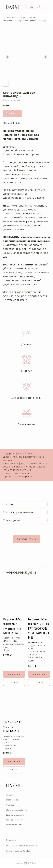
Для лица (33, 18)
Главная (6, 18)
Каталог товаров (19, 18)
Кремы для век (9, 21)
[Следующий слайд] (46, 57)
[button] (39, 7)
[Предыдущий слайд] (7, 57)
